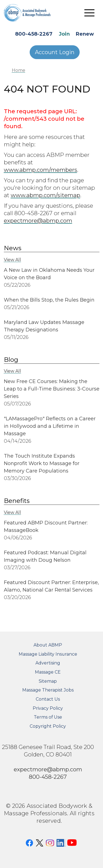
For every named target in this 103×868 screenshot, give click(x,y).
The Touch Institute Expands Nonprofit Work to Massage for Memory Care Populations (42, 463)
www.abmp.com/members (41, 170)
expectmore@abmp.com (38, 221)
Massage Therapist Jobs (48, 690)
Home (19, 70)
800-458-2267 (34, 34)
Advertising (48, 663)
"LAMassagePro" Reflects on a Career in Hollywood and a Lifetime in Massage (50, 426)
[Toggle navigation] (90, 13)
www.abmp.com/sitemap (45, 195)
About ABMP (48, 645)
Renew (85, 34)
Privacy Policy (48, 708)
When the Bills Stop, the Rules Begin (49, 300)
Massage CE (48, 672)
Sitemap (48, 681)
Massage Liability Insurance (48, 654)
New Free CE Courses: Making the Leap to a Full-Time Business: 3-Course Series (52, 389)
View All (12, 260)
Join (64, 34)
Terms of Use (48, 717)
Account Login (55, 52)
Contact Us (48, 699)
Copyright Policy (48, 726)
